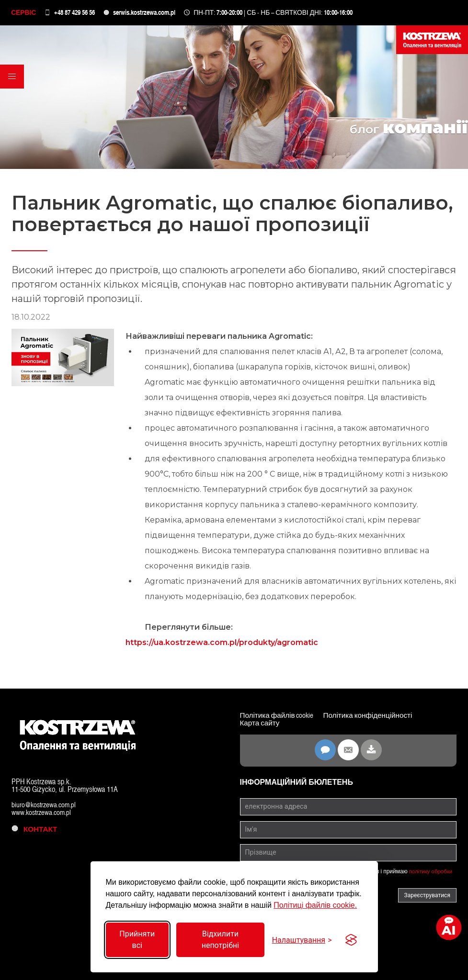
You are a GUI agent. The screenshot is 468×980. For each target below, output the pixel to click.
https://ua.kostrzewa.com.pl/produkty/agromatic (222, 644)
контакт (36, 830)
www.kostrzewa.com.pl (43, 813)
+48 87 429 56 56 (76, 13)
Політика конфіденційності (375, 717)
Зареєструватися (427, 896)
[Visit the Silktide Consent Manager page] (351, 940)
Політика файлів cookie (279, 717)
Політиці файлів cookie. (315, 905)
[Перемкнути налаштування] (302, 940)
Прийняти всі (137, 940)
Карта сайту (261, 724)
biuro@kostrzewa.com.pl (46, 806)
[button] (12, 81)
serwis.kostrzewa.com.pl (146, 13)
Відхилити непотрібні (220, 940)
